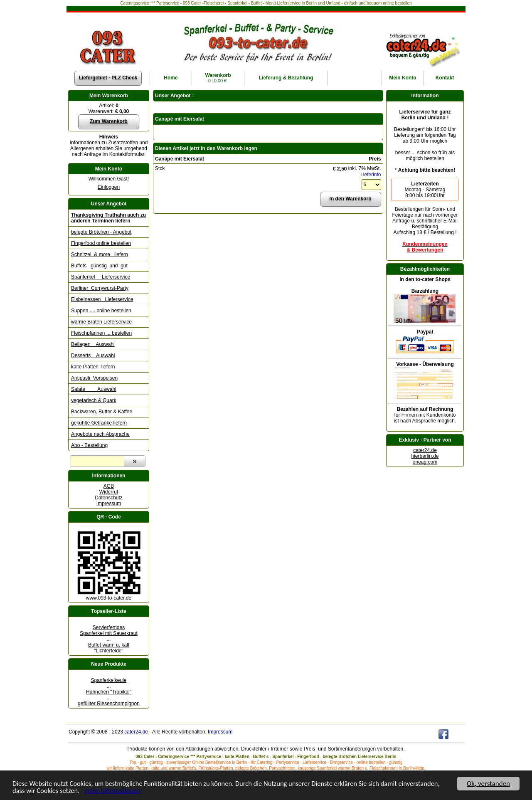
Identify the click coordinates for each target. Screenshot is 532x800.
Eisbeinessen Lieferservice (102, 299)
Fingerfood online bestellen (101, 243)
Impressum (109, 504)
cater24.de (425, 450)
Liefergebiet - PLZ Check (108, 78)
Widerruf (109, 492)
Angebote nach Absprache (100, 434)
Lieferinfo (371, 175)
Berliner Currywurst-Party (100, 288)
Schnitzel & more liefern (100, 254)
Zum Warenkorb (109, 121)
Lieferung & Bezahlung (286, 78)
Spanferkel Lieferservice (101, 277)
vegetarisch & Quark (94, 400)
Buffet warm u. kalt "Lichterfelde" (109, 648)
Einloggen (109, 187)
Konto (403, 78)
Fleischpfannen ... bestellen (101, 333)
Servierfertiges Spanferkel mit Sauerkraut (109, 630)
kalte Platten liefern (93, 367)
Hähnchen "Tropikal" (109, 692)
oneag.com (425, 462)
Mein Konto (109, 169)
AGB (109, 486)
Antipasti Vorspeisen (94, 378)
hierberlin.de (425, 456)
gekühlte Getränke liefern (99, 423)
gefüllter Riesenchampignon (109, 704)
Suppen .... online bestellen (101, 311)
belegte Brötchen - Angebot (101, 232)
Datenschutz (109, 498)
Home (171, 78)
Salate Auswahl (94, 389)
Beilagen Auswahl (93, 344)
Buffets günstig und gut (99, 266)
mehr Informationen (116, 791)
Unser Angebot (109, 204)
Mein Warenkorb (109, 96)
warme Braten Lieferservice (101, 322)
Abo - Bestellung (89, 445)
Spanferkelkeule (108, 680)
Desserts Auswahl (93, 356)
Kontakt (445, 78)
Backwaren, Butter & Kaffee (102, 412)
